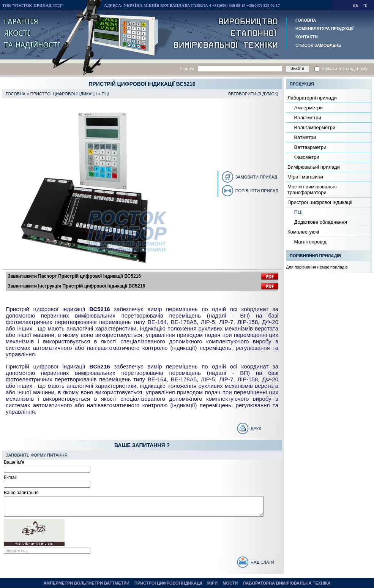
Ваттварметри (310, 147)
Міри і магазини (305, 177)
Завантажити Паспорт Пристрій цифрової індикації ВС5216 (74, 276)
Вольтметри (307, 118)
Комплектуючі (303, 232)
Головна (306, 20)
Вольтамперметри (314, 127)
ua (355, 5)
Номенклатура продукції (324, 28)
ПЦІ (105, 94)
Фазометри (306, 157)
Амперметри (308, 108)
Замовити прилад (256, 177)
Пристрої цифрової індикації (64, 94)
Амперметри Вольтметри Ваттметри (86, 583)
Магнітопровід (310, 242)
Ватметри (304, 137)
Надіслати (262, 562)
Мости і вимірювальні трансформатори (312, 190)
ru (365, 5)
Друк (256, 428)
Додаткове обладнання (320, 222)
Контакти (307, 37)
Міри (212, 583)
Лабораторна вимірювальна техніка (287, 583)
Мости (230, 583)
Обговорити (242, 94)
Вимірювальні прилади (314, 167)
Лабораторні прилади (312, 98)
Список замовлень (318, 45)
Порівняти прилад (257, 191)
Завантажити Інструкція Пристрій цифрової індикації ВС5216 (76, 286)
